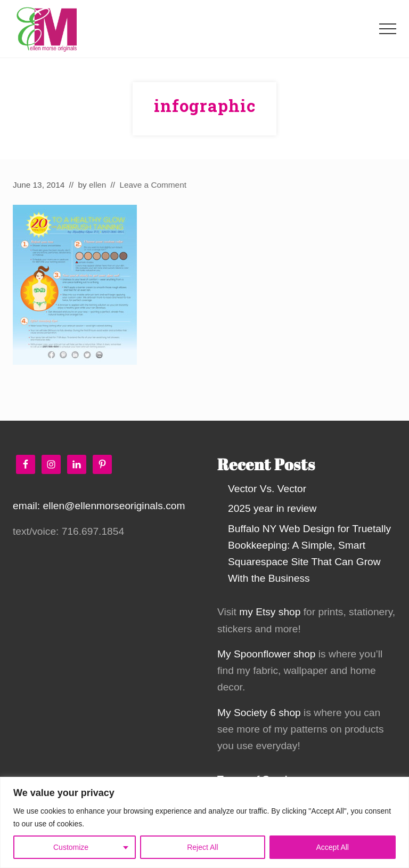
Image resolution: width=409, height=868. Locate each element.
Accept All (333, 847)
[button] (388, 29)
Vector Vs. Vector (267, 489)
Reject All (202, 847)
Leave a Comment (153, 185)
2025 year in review (272, 508)
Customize (71, 847)
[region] (204, 822)
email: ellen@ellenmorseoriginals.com (99, 506)
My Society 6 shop (259, 713)
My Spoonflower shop (267, 654)
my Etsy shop (270, 612)
